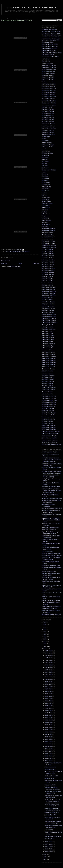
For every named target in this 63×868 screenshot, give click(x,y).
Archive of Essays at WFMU (49, 30)
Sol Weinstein (45, 218)
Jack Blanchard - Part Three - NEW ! (51, 36)
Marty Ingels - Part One (48, 325)
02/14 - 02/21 (49, 758)
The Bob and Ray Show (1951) (53, 836)
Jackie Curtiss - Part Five (48, 293)
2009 (45, 854)
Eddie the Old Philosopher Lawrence (51, 444)
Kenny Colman (46, 151)
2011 (45, 646)
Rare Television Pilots (47, 551)
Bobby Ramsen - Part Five (49, 404)
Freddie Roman (46, 197)
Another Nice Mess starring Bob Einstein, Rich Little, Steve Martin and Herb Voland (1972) (51, 460)
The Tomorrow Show (15, 251)
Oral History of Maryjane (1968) (50, 528)
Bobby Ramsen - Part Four (49, 402)
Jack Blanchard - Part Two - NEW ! (51, 34)
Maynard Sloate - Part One (49, 103)
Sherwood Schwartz (47, 203)
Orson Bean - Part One (48, 130)
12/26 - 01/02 (49, 651)
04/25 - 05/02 (49, 734)
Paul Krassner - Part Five (48, 92)
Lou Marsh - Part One (47, 383)
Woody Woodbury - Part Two (49, 438)
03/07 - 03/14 (49, 751)
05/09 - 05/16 (49, 730)
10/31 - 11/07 (49, 670)
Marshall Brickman (47, 143)
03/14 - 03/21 (49, 749)
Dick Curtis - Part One (48, 277)
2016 (45, 634)
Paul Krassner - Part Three (49, 88)
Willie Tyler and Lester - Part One (51, 432)
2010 (45, 649)
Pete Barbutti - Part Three (49, 241)
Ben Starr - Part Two (47, 423)
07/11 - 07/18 (49, 708)
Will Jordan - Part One (48, 331)
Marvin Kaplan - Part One (49, 358)
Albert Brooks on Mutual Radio (50, 452)
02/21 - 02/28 (49, 756)
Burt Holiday (45, 168)
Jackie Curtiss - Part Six (48, 99)
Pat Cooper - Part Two (48, 275)
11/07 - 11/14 (49, 667)
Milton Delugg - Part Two (48, 308)
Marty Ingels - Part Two (48, 327)
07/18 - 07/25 (49, 706)
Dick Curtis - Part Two (47, 279)
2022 (45, 622)
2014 (45, 639)
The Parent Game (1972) (51, 776)
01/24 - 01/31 (49, 844)
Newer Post (4, 263)
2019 (45, 627)
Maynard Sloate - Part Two (49, 170)
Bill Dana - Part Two (47, 300)
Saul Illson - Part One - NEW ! (50, 44)
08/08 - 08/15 (49, 699)
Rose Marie (45, 176)
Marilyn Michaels (46, 187)
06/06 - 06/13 (49, 720)
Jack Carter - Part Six (47, 266)
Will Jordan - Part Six (47, 342)
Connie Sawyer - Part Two (49, 415)
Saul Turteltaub (46, 59)
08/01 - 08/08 (49, 701)
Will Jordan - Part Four (48, 337)
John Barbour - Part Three (49, 128)
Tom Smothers (46, 208)
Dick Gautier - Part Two (48, 78)
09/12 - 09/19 (49, 687)
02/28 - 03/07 (49, 754)
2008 (45, 857)
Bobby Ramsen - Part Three (49, 400)
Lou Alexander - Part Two (48, 231)
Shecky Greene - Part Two (49, 316)
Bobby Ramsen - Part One (49, 396)
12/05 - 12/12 (49, 658)
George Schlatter (46, 201)
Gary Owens (45, 189)
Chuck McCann (46, 185)
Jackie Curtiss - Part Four (49, 296)
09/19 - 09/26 (49, 684)
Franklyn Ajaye (46, 136)
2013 (45, 641)
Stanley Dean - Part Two (48, 304)
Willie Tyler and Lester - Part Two (50, 434)
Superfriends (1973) (50, 769)
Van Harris (44, 164)
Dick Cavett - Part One (48, 145)
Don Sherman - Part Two (48, 419)
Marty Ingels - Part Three (48, 329)
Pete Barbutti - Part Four (48, 243)
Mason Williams (46, 224)
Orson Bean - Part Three (48, 134)
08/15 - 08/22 (49, 696)
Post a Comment (5, 261)
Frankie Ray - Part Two (48, 120)
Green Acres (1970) (50, 785)
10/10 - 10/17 (49, 677)
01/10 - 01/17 (49, 849)
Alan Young (45, 226)
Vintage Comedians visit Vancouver (51, 606)
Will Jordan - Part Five (48, 339)
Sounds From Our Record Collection (51, 555)
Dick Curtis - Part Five (48, 285)
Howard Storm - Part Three (49, 430)
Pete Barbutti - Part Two (48, 239)
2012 (45, 644)
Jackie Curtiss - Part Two (48, 289)
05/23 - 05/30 (49, 725)
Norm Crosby (45, 155)
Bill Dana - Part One (47, 298)
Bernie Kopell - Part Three (49, 69)
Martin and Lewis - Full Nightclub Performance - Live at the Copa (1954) (51, 520)
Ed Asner (44, 138)
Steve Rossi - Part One (48, 409)
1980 (7, 251)
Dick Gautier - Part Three (48, 80)
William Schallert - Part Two (49, 51)
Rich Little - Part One (47, 371)
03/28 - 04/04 (49, 744)
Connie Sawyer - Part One (49, 413)
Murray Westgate (46, 220)
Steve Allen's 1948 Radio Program (51, 565)
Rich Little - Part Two (47, 373)
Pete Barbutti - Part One (48, 237)
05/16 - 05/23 (49, 727)
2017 (45, 632)
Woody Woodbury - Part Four (50, 442)
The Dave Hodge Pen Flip (49, 571)
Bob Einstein (45, 157)
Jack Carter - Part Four (48, 262)
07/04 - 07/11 (49, 710)
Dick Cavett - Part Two (48, 147)
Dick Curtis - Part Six (47, 107)
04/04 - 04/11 (49, 742)
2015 (45, 637)
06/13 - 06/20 (49, 718)
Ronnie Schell (45, 199)
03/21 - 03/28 (49, 746)
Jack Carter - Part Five (48, 264)
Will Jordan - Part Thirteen (49, 356)
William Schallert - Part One (49, 48)
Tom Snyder (26, 251)
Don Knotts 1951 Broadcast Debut (51, 487)
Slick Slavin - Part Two (48, 111)
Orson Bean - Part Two (48, 132)
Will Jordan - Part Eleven (48, 352)
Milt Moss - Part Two (47, 394)
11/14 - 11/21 (49, 665)
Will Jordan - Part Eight (48, 346)
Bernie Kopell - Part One (48, 74)
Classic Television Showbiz (32, 8)
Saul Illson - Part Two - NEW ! (50, 46)
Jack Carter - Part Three (48, 260)
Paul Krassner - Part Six (48, 95)
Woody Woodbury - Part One (49, 436)
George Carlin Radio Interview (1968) (52, 498)
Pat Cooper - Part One (48, 272)
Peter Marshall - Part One (49, 388)
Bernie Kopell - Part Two (48, 71)
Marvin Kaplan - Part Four (49, 365)
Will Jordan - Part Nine (48, 348)
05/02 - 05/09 (49, 732)
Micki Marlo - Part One (48, 379)
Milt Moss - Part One (47, 392)
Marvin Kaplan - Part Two (48, 360)
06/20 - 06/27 (49, 715)
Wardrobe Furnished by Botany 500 (51, 614)
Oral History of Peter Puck (49, 530)
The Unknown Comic (47, 63)
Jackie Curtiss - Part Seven (49, 101)
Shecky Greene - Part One (49, 314)
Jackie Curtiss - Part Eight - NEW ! (51, 40)
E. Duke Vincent (46, 214)
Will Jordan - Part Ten (47, 350)
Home (20, 263)
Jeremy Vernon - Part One (49, 65)
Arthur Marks (45, 178)
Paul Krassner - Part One (48, 84)
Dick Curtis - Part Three (48, 281)
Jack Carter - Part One (48, 256)
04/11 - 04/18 (49, 739)
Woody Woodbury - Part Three (50, 440)
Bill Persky (45, 193)
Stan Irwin (44, 172)
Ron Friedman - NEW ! (48, 42)
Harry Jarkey (45, 174)
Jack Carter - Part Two (48, 258)
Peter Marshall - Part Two (48, 390)
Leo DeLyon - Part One (48, 310)
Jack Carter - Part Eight (48, 270)
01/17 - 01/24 (49, 847)
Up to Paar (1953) (49, 839)
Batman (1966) (49, 830)
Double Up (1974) (49, 778)
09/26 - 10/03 (49, 682)
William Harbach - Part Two (49, 321)
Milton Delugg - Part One (48, 306)
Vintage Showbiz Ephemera (49, 608)
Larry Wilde (45, 222)
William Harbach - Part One (49, 319)
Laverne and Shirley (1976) (52, 812)
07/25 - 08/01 (49, 703)
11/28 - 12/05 (49, 660)
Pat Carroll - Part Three (48, 254)
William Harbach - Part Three (49, 323)
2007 (45, 859)
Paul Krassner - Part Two (48, 86)
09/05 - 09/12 (49, 689)
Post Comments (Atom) (15, 267)
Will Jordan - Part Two (48, 333)
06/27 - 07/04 (49, 713)
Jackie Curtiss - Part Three (49, 291)
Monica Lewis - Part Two (48, 369)
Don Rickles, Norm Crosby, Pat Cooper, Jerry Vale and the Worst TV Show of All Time (51, 491)
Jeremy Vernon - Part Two (49, 67)
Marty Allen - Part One (48, 233)
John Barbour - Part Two (48, 126)
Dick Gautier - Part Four (48, 82)
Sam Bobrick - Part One (48, 55)
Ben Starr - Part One (47, 421)
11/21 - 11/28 (49, 663)
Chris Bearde (45, 141)
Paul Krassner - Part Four (49, 90)
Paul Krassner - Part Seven (49, 97)
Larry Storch (45, 210)
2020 (45, 625)
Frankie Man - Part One (48, 375)
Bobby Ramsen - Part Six (48, 406)
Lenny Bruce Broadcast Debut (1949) (52, 508)
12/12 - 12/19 (49, 655)
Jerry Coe (44, 149)
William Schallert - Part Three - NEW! (52, 53)
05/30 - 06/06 (49, 722)
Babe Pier (44, 195)
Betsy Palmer (45, 191)
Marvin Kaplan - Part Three (49, 363)
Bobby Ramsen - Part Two (49, 398)
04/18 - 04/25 (49, 737)
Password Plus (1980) (51, 815)
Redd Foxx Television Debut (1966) (51, 553)
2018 (45, 629)
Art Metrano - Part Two (48, 115)
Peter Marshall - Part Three (49, 105)
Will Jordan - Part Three (48, 335)
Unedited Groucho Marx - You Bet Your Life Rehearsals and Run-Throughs (51, 602)
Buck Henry (45, 166)
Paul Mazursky (46, 182)
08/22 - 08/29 (49, 694)
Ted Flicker (45, 159)
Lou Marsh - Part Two (47, 386)
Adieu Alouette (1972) (50, 767)
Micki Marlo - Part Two (48, 381)
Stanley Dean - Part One (48, 302)
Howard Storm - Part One (49, 425)
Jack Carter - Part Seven (48, 268)
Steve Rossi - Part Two (48, 411)
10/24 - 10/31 (49, 672)
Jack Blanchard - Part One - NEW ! (51, 32)
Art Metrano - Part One (48, 113)
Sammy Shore (45, 205)
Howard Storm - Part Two (48, 427)
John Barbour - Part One (48, 124)
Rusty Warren (45, 216)
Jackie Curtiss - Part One (48, 287)
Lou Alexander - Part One (49, 229)
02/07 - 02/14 (49, 761)
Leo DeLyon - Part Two (48, 312)
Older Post (36, 263)
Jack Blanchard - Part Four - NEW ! (51, 38)
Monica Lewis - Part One (48, 367)
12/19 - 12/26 (49, 653)
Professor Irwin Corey (47, 153)
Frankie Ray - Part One (48, 118)
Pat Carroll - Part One (47, 249)
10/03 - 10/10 (49, 679)
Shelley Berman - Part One (49, 245)
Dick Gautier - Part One (48, 76)
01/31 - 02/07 (49, 842)
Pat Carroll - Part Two (47, 252)
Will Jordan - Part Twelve (48, 354)
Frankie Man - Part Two (48, 377)
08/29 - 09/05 (49, 691)
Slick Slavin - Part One (48, 109)
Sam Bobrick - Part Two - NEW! (50, 57)
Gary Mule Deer (46, 61)
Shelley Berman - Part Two (49, 247)
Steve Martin (45, 180)
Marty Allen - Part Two (48, 235)
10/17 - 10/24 (49, 675)
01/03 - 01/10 (49, 851)
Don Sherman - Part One (48, 417)
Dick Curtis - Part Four (48, 283)
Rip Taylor (44, 212)
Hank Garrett (45, 162)
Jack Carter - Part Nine (48, 122)
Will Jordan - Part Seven (48, 344)
